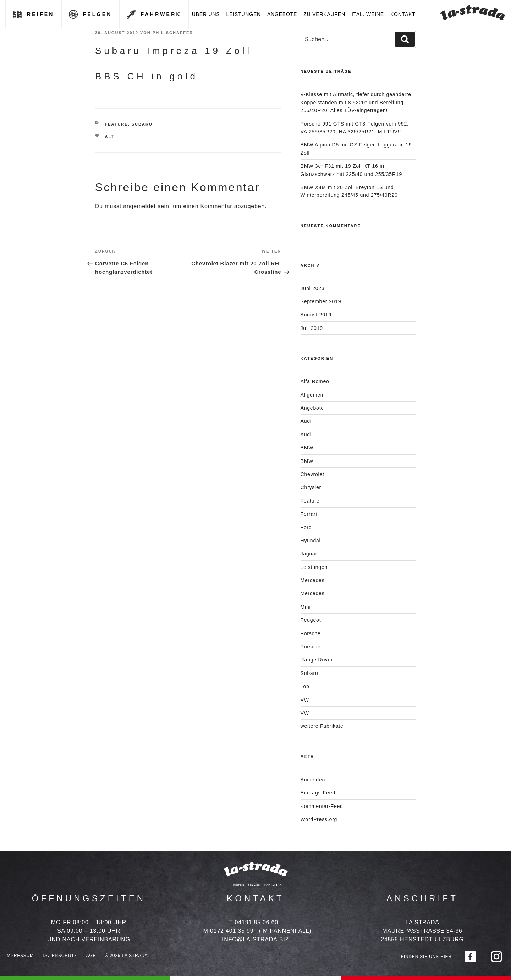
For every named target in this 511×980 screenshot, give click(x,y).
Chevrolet (312, 474)
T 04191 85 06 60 (254, 922)
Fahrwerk (161, 14)
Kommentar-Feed (322, 806)
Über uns (206, 14)
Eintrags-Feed (318, 793)
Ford (306, 527)
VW (305, 700)
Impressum (20, 956)
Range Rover (317, 660)
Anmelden (313, 780)
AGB (91, 956)
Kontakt (403, 14)
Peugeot (311, 620)
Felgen (98, 14)
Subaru (142, 124)
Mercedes (313, 580)
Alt (110, 137)
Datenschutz (60, 956)
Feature (117, 124)
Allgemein (313, 395)
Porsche (311, 633)
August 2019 (316, 315)
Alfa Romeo (315, 381)
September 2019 (321, 301)
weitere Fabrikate (322, 726)
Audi (306, 421)
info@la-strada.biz (255, 939)
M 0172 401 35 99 (229, 931)
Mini (306, 607)
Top (305, 686)
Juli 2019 (312, 328)
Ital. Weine (368, 14)
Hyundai (311, 541)
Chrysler (311, 487)
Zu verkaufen (324, 14)
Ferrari (309, 514)
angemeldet (139, 206)
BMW (307, 448)
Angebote (282, 14)
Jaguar (309, 554)
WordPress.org (319, 819)
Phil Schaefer (173, 33)
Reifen (41, 14)
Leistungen (244, 14)
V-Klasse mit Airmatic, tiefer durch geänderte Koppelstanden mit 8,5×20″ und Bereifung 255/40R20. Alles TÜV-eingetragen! (356, 102)
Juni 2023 (313, 288)
